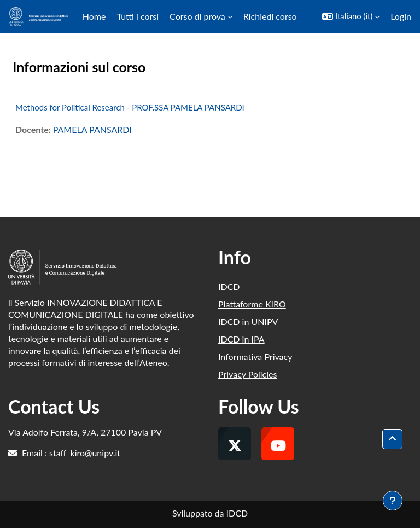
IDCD (229, 286)
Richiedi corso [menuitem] (270, 16)
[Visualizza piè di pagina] (393, 501)
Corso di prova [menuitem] (197, 16)
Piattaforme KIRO (252, 304)
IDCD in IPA (241, 339)
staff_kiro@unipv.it (85, 453)
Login (401, 16)
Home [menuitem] (94, 16)
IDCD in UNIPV (248, 321)
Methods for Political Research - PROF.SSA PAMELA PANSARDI (130, 107)
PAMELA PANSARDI (92, 129)
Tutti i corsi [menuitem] (138, 16)
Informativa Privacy (255, 356)
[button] (351, 16)
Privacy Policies (247, 374)
